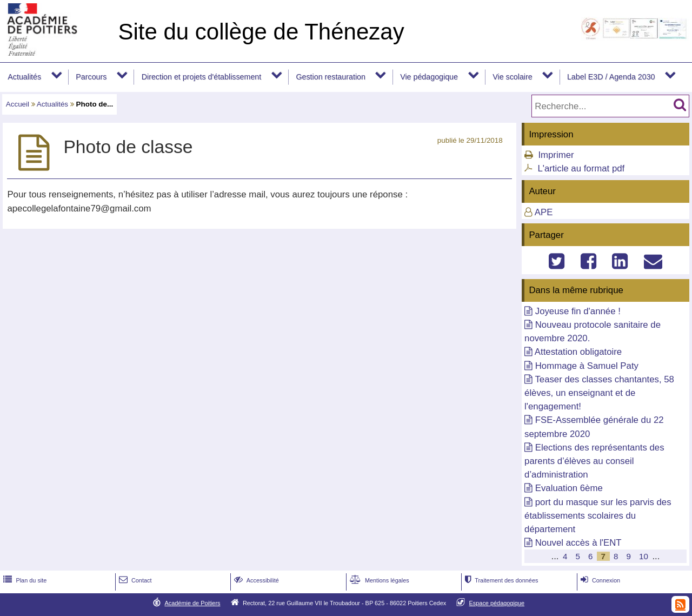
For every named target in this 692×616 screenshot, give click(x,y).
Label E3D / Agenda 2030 (611, 77)
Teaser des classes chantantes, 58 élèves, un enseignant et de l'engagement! (599, 393)
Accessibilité (255, 580)
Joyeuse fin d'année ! (578, 311)
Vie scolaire (512, 77)
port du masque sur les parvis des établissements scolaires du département (598, 516)
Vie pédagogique (429, 77)
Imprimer (556, 155)
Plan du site (24, 580)
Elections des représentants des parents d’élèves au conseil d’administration (594, 461)
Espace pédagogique (497, 603)
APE (544, 212)
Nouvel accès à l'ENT (578, 543)
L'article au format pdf (581, 168)
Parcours (91, 77)
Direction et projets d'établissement (202, 77)
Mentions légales (378, 580)
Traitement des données (500, 580)
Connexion (599, 580)
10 (644, 556)
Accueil (18, 104)
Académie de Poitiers (192, 603)
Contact (134, 580)
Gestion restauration (330, 77)
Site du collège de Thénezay (261, 32)
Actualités (24, 77)
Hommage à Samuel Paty (587, 366)
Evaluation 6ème (569, 488)
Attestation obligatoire (578, 352)
